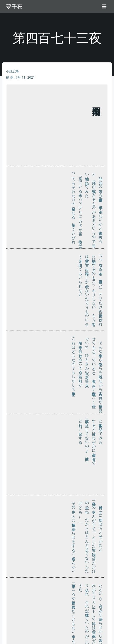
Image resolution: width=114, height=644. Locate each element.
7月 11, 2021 (25, 77)
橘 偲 (10, 77)
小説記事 (12, 71)
